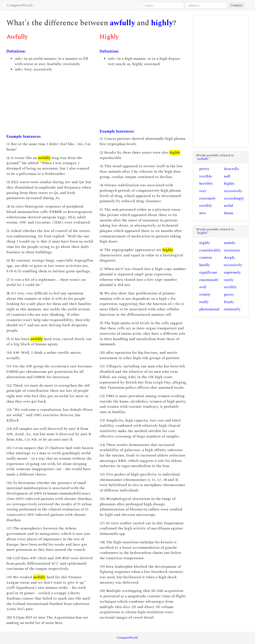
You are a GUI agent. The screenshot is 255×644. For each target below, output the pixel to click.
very (203, 191)
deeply (229, 257)
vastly (229, 280)
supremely (232, 272)
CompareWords (20, 5)
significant (208, 272)
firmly (229, 302)
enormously (209, 280)
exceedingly (234, 198)
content (206, 257)
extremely (207, 198)
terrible (206, 176)
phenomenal (209, 309)
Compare (237, 5)
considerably (210, 250)
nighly (205, 243)
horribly (206, 183)
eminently (232, 309)
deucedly (231, 169)
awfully (122, 23)
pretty (204, 169)
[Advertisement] (50, 103)
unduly (230, 243)
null (227, 176)
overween (232, 250)
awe (203, 213)
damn (228, 213)
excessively (233, 191)
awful (228, 206)
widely (205, 295)
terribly (206, 206)
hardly (205, 265)
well (203, 287)
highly (162, 23)
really (204, 302)
